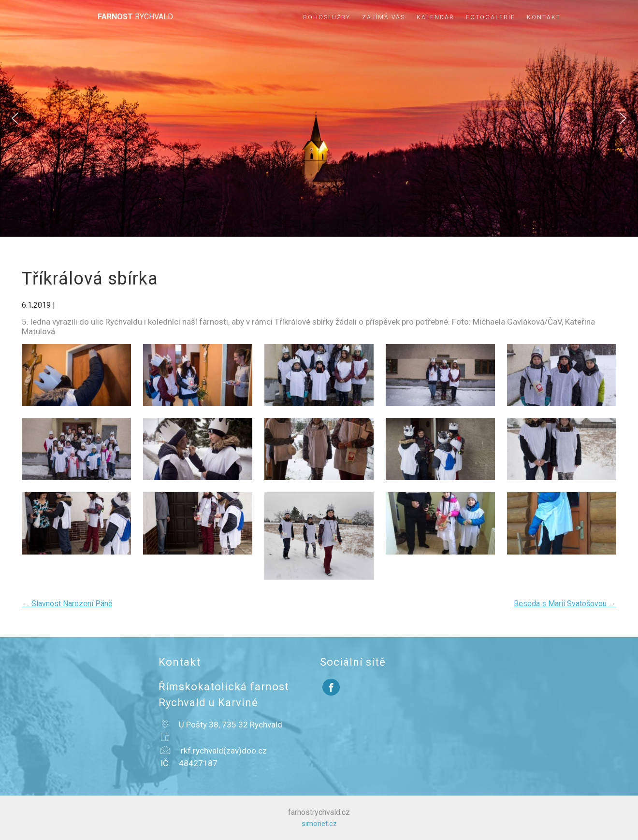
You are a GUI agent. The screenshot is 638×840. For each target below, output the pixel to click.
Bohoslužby (327, 17)
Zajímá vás (384, 17)
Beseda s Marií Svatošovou (565, 604)
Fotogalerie (491, 17)
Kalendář (435, 17)
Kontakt (544, 17)
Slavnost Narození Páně (67, 604)
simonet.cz (319, 824)
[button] (15, 118)
